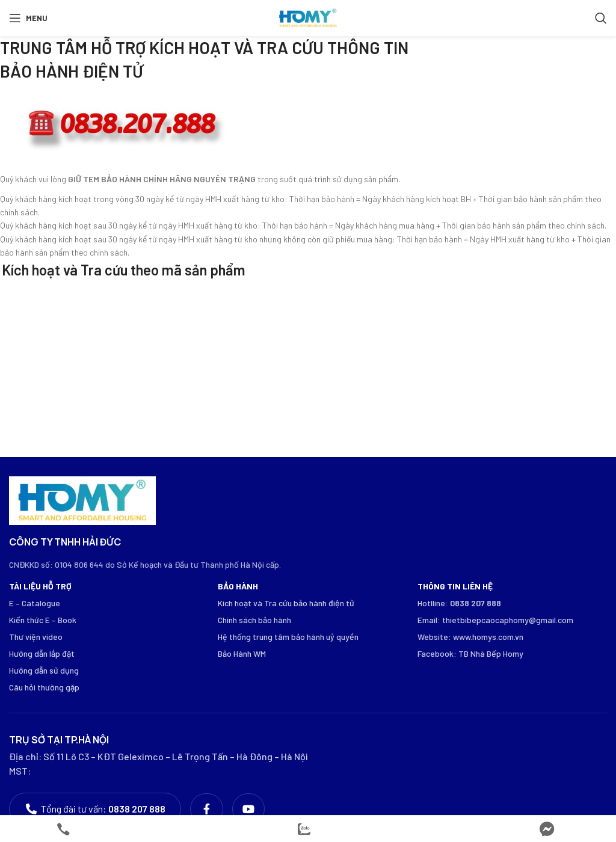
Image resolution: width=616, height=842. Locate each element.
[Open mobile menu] (28, 18)
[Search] (601, 18)
